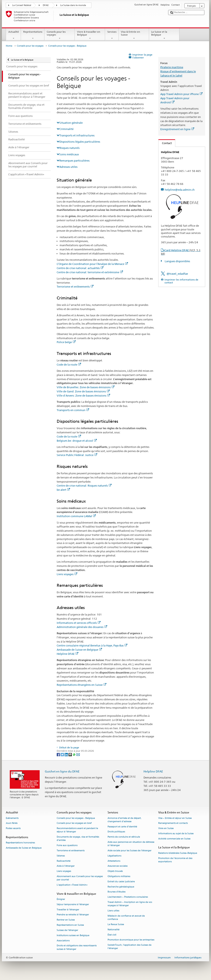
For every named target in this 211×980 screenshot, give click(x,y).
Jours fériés (12, 823)
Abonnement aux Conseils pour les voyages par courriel (80, 878)
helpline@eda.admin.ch (180, 190)
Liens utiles (113, 911)
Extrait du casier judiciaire (121, 882)
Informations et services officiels (79, 623)
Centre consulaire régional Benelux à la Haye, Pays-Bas (92, 645)
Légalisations (114, 856)
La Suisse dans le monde (73, 5)
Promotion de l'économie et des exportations (175, 860)
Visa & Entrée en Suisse (134, 35)
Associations (63, 941)
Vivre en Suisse (166, 829)
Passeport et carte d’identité (122, 827)
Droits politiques (116, 832)
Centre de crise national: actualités (80, 268)
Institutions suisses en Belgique (73, 935)
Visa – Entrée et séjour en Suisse (175, 818)
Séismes (61, 856)
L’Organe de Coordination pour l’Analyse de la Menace (92, 264)
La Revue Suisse (116, 924)
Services (112, 35)
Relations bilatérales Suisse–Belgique (178, 853)
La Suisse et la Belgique (164, 35)
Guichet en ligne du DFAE (62, 771)
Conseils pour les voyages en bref (74, 823)
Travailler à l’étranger (68, 910)
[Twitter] (63, 754)
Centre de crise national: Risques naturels (84, 486)
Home (9, 46)
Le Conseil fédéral (22, 5)
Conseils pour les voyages (60, 35)
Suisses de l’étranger (67, 930)
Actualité (13, 35)
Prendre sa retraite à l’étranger (73, 915)
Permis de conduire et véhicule (124, 837)
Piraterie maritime (172, 67)
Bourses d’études (117, 892)
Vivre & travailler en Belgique (90, 35)
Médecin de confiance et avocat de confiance (126, 918)
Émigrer (61, 899)
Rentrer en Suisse (66, 920)
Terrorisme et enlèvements (75, 287)
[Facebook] (59, 754)
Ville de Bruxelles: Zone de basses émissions (86, 387)
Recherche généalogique (121, 887)
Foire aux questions (67, 846)
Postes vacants (13, 829)
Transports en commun (73, 410)
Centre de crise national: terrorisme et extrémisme (90, 272)
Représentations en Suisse (70, 925)
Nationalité (113, 930)
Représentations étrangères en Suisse (82, 685)
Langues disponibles (177, 261)
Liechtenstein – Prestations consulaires (128, 897)
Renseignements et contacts (173, 823)
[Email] (78, 754)
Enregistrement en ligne (177, 129)
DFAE (46, 5)
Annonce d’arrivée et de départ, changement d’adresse (125, 820)
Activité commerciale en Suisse (174, 839)
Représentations (33, 35)
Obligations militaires (119, 876)
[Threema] (71, 754)
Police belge (66, 342)
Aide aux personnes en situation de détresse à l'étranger (131, 844)
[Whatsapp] (74, 754)
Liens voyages (67, 574)
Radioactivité (64, 861)
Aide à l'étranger (66, 866)
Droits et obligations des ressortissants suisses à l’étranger (77, 947)
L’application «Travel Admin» (72, 885)
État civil (112, 935)
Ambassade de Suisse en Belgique (79, 650)
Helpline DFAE (67, 654)
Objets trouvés (115, 871)
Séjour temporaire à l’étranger (73, 904)
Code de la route (69, 365)
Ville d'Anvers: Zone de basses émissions (83, 395)
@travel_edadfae (177, 274)
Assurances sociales (118, 866)
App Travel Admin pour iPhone (181, 94)
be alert (63, 490)
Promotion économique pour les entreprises (131, 940)
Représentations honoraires (20, 843)
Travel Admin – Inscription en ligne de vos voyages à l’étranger (130, 904)
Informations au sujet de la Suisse (176, 834)
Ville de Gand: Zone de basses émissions (83, 391)
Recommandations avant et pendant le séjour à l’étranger (77, 830)
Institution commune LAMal (76, 516)
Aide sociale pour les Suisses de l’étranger (129, 851)
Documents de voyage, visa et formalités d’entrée (78, 839)
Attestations (114, 861)
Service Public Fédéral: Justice (77, 455)
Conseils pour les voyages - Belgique (76, 818)
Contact (165, 143)
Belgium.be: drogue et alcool (77, 441)
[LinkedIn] (67, 754)
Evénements (12, 818)
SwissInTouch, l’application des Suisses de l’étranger (129, 947)
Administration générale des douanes (82, 627)
